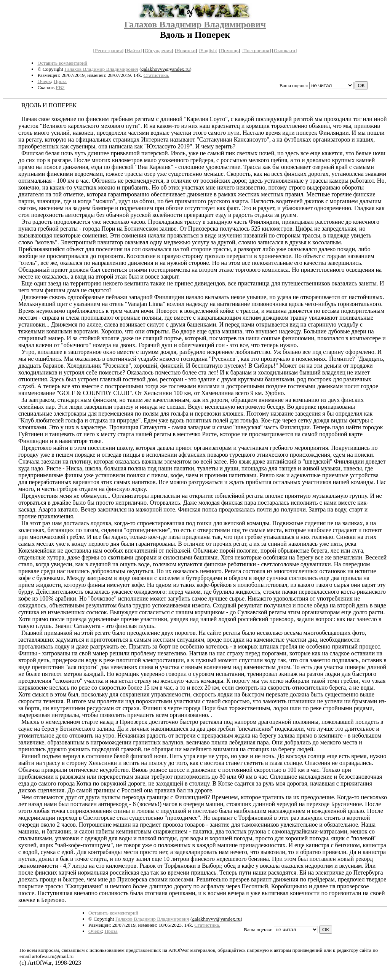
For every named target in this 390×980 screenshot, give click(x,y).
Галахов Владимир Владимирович (195, 24)
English (208, 50)
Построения (256, 50)
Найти (133, 50)
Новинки (186, 50)
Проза (60, 81)
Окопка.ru (285, 50)
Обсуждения (158, 50)
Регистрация (108, 50)
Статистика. (157, 75)
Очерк (44, 81)
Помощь (229, 50)
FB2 (60, 87)
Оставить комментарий (62, 63)
